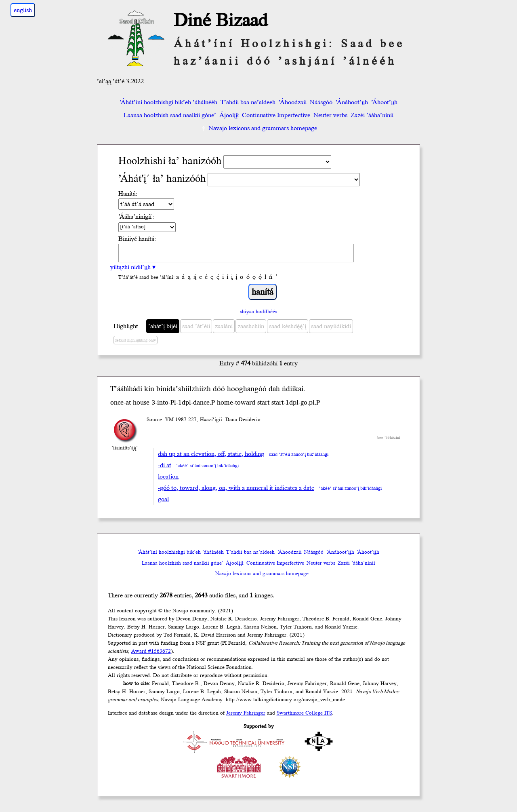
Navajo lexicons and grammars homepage (259, 128)
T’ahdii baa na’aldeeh (248, 102)
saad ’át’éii (196, 326)
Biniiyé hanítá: (137, 239)
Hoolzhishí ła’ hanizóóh (170, 161)
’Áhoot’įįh (384, 102)
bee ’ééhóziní (389, 438)
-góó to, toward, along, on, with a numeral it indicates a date (236, 488)
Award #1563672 (151, 651)
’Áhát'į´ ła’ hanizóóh (162, 179)
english (23, 10)
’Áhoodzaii (293, 102)
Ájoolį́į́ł (229, 115)
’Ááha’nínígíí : (137, 217)
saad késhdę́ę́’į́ (288, 326)
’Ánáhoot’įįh (352, 102)
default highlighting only (135, 340)
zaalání (224, 326)
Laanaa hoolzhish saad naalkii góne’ (170, 115)
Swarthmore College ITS (304, 713)
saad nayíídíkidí (331, 326)
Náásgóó (321, 102)
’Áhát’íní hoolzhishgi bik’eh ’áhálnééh (168, 102)
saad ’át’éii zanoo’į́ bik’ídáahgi (299, 455)
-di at (165, 465)
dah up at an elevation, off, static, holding (211, 454)
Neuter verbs (330, 115)
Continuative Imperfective (276, 115)
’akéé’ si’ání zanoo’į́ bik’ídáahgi (207, 466)
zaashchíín (251, 326)
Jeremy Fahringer (246, 713)
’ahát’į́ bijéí (163, 326)
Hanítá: (128, 194)
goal (163, 499)
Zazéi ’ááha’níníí (372, 115)
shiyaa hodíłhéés (258, 312)
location (168, 477)
